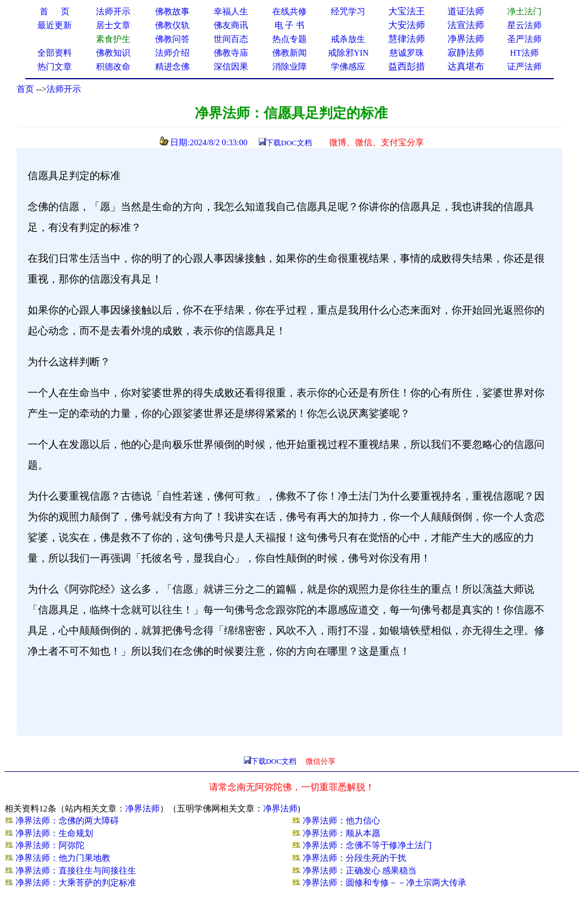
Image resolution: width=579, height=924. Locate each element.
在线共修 (289, 11)
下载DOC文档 (289, 143)
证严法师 (524, 67)
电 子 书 (289, 25)
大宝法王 (407, 11)
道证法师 (466, 11)
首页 (25, 89)
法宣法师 (466, 25)
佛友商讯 (231, 25)
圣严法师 (524, 39)
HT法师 (524, 53)
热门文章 (55, 67)
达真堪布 (466, 66)
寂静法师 (466, 53)
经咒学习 (348, 11)
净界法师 (466, 39)
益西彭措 (407, 66)
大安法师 (407, 25)
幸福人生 (231, 11)
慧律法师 (407, 39)
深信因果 (231, 67)
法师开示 (64, 89)
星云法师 (524, 25)
